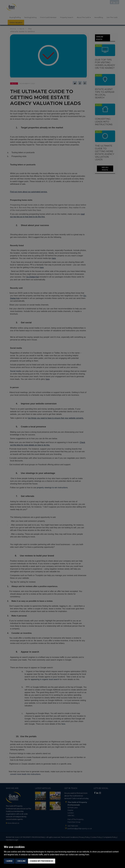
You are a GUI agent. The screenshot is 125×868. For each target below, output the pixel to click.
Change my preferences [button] (42, 861)
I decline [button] (21, 861)
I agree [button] (9, 861)
